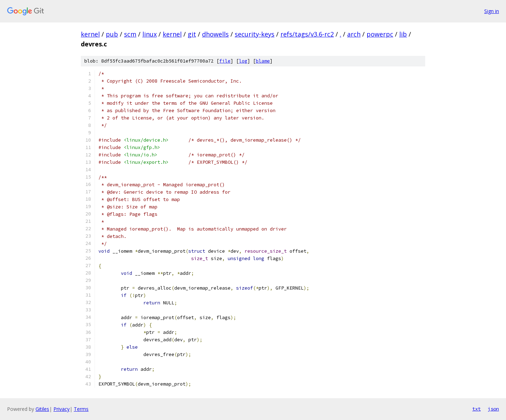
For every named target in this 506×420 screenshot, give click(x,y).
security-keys (255, 34)
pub (112, 34)
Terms (81, 409)
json (493, 409)
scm (130, 34)
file (225, 61)
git (192, 34)
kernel (90, 34)
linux (150, 34)
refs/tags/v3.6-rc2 (307, 34)
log (243, 61)
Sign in (492, 11)
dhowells (215, 34)
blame (263, 61)
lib (403, 34)
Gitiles (42, 409)
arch (354, 34)
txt (476, 409)
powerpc (380, 34)
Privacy (61, 409)
